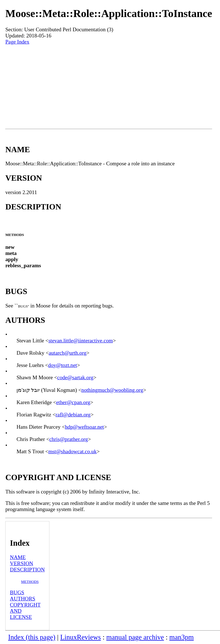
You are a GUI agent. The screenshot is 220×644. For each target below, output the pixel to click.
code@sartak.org (75, 377)
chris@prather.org (69, 439)
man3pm (182, 637)
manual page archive (135, 637)
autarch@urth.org (67, 353)
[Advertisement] (109, 87)
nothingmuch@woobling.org (112, 390)
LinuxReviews (81, 637)
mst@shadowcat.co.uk (72, 451)
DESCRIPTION (27, 570)
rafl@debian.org (73, 415)
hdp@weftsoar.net (85, 427)
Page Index (17, 42)
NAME (18, 557)
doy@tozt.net (62, 365)
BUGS (17, 592)
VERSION (22, 563)
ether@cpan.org (73, 402)
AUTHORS (23, 599)
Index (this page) (32, 637)
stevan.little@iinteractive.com (81, 341)
